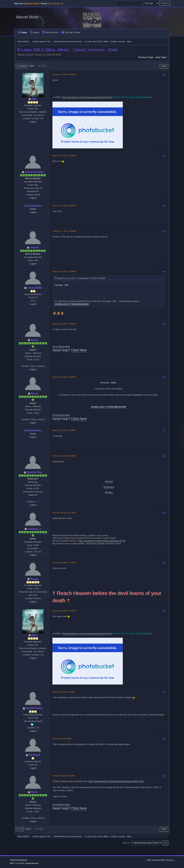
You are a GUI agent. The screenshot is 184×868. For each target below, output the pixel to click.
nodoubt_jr (34, 529)
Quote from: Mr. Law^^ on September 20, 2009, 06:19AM (81, 278)
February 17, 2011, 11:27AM (64, 324)
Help (149, 860)
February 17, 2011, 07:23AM (64, 156)
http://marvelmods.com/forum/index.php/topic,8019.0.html (87, 97)
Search (35, 33)
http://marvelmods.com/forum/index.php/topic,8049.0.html (116, 781)
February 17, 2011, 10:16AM (64, 231)
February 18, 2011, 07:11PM (64, 513)
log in (50, 3)
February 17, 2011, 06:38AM (64, 74)
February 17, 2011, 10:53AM (64, 271)
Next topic (161, 57)
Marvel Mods (27, 17)
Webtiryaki (23, 860)
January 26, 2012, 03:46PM (64, 692)
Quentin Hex (34, 472)
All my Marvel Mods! (61, 347)
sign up (60, 3)
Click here (79, 350)
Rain (34, 99)
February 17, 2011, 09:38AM (64, 206)
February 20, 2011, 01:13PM (64, 611)
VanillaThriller (34, 708)
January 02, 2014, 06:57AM (64, 776)
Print (164, 66)
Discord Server (50, 33)
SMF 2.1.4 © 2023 (17, 863)
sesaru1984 (34, 288)
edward (34, 247)
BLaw (34, 340)
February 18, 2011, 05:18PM (64, 456)
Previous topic (146, 57)
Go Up (20, 829)
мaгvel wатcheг (34, 172)
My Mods (109, 482)
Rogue (34, 579)
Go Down (21, 66)
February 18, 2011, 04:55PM (64, 377)
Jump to (126, 843)
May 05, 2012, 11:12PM (62, 739)
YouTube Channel (71, 33)
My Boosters (109, 487)
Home (22, 33)
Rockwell (34, 755)
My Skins (109, 492)
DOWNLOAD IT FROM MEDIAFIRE (72, 304)
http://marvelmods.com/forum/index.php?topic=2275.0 (102, 541)
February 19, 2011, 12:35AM (64, 563)
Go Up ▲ (171, 860)
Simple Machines (32, 863)
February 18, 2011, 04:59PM (64, 430)
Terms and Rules (159, 860)
